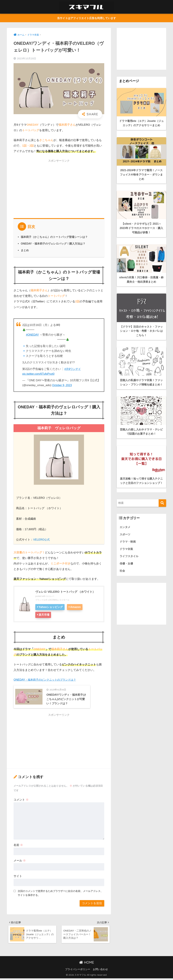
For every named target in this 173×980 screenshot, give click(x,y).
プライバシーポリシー (78, 971)
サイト (18, 876)
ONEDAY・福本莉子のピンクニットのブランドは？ (47, 680)
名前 (18, 846)
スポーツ (125, 549)
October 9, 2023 (62, 385)
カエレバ (50, 597)
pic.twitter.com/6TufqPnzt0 (39, 374)
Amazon (76, 607)
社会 (122, 586)
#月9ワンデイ (73, 369)
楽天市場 (44, 615)
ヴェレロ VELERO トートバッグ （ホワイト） (67, 592)
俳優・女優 (127, 579)
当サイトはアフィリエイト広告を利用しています (86, 18)
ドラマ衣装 (127, 564)
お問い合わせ (100, 971)
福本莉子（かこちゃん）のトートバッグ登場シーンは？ (54, 237)
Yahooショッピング (51, 607)
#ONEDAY (33, 335)
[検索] (162, 517)
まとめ (25, 250)
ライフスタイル (130, 571)
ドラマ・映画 (128, 556)
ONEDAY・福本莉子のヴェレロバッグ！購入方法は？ (53, 244)
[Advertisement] (59, 188)
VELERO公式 (42, 540)
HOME (87, 964)
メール (20, 861)
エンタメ (125, 541)
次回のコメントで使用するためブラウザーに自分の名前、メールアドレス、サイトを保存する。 (60, 893)
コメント (21, 800)
